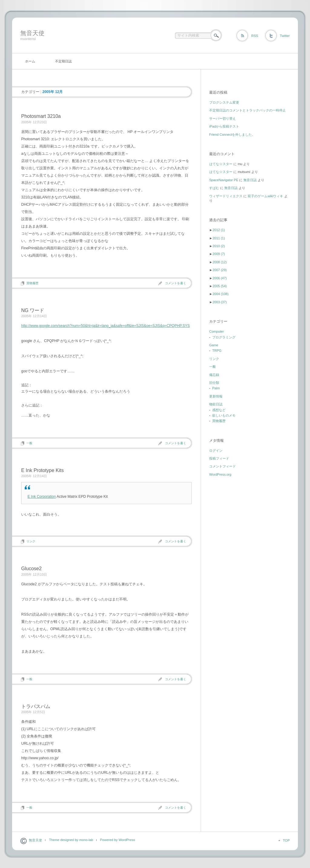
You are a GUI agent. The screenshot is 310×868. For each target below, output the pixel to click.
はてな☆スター (221, 164)
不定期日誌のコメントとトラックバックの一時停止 (247, 110)
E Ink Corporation (42, 497)
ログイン (216, 451)
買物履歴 (32, 283)
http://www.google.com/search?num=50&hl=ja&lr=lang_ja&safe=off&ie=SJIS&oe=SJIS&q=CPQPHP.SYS (106, 326)
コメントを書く (176, 283)
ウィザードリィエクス (226, 196)
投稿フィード (219, 458)
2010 (219, 246)
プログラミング (224, 337)
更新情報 (216, 396)
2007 (220, 270)
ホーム (30, 61)
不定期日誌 (63, 61)
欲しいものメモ (224, 415)
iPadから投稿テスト (224, 126)
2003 (220, 302)
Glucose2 (31, 569)
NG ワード (33, 310)
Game (214, 345)
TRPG (217, 351)
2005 (220, 286)
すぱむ (214, 188)
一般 (29, 443)
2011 (219, 238)
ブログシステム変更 (224, 102)
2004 (221, 294)
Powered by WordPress (118, 840)
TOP (286, 840)
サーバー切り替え (223, 118)
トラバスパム (36, 706)
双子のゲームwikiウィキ (265, 196)
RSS (255, 36)
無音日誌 (250, 180)
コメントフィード (223, 466)
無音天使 (32, 33)
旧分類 (214, 383)
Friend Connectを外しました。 (232, 135)
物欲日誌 (216, 404)
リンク (31, 541)
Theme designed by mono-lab (71, 840)
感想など (219, 410)
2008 (220, 262)
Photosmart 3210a (41, 116)
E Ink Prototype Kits (43, 470)
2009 (219, 254)
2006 (220, 278)
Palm (216, 388)
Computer (216, 331)
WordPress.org (220, 474)
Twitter (285, 36)
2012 (219, 230)
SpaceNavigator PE (224, 180)
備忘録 (214, 375)
